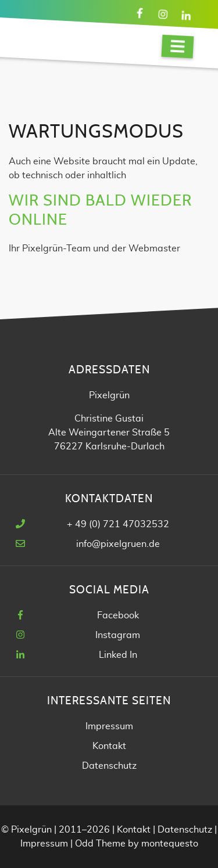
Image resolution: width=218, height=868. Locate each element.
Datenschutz (109, 766)
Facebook (118, 615)
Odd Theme (100, 844)
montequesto (170, 844)
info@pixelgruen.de (118, 544)
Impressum (109, 726)
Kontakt (109, 746)
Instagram (118, 635)
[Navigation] (178, 47)
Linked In (118, 655)
